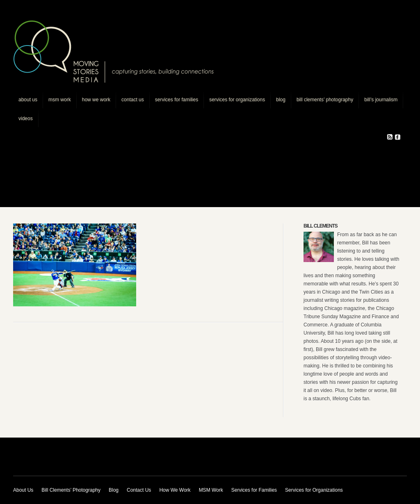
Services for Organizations (237, 100)
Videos (26, 119)
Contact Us (133, 100)
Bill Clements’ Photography (325, 100)
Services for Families (177, 100)
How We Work (96, 100)
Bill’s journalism (381, 100)
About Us (28, 100)
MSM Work (60, 100)
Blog (281, 100)
